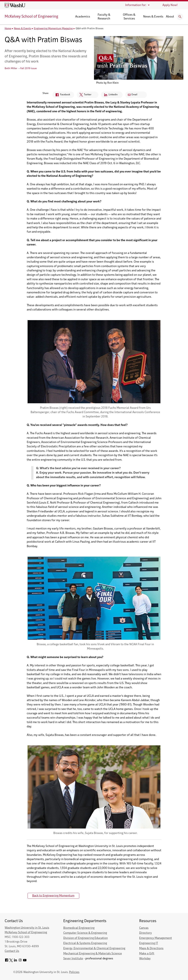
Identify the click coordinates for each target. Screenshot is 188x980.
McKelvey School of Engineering (31, 17)
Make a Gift (147, 954)
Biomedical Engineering (79, 928)
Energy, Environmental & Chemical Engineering (94, 948)
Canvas (144, 928)
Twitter (84, 95)
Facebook (61, 95)
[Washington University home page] (15, 5)
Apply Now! (170, 5)
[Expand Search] (180, 17)
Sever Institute (73, 959)
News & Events (153, 17)
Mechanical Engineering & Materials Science (93, 954)
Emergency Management (156, 938)
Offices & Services (129, 17)
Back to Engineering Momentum (53, 896)
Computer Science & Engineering (85, 933)
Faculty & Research (104, 17)
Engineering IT (149, 943)
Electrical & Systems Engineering (85, 943)
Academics (83, 17)
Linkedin (109, 95)
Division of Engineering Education (86, 938)
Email (133, 95)
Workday (145, 959)
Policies (74, 972)
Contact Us (12, 951)
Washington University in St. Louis (27, 928)
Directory (145, 933)
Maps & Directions (151, 948)
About (170, 17)
